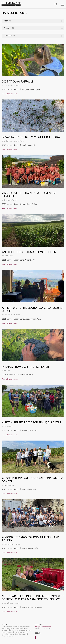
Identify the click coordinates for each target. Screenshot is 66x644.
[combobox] (33, 21)
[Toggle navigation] (62, 4)
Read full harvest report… (10, 94)
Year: (6, 21)
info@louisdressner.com (43, 627)
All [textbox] (7, 21)
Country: (7, 28)
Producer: (8, 36)
